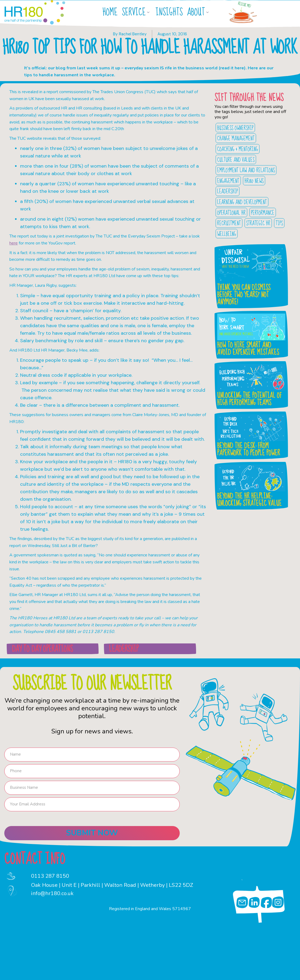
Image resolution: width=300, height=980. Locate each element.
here (14, 243)
